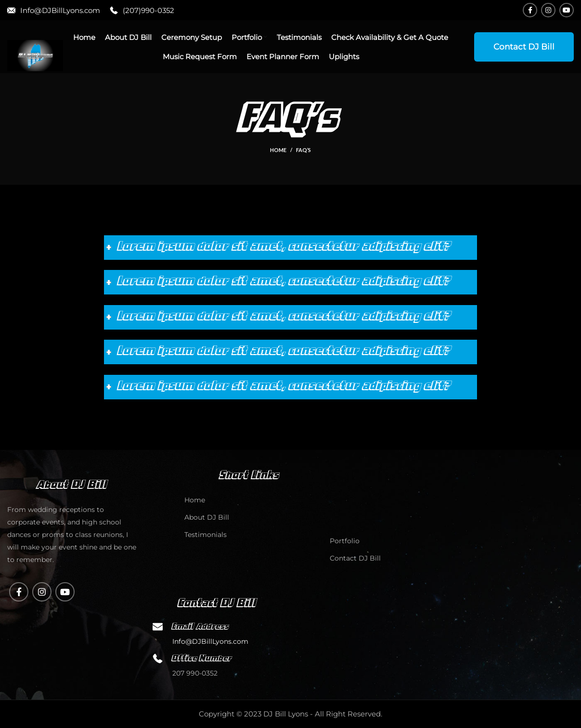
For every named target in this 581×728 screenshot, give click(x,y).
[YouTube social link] (567, 10)
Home (278, 150)
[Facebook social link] (530, 10)
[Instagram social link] (548, 10)
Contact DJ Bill (524, 47)
